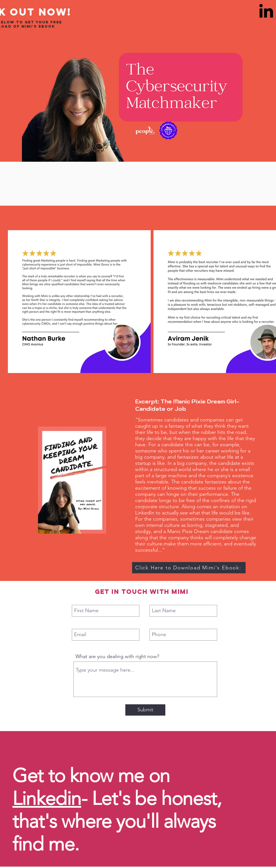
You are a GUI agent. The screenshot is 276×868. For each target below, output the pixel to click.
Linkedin (47, 798)
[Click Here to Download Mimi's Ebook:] (189, 568)
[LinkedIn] (266, 11)
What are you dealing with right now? (117, 656)
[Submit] (145, 710)
